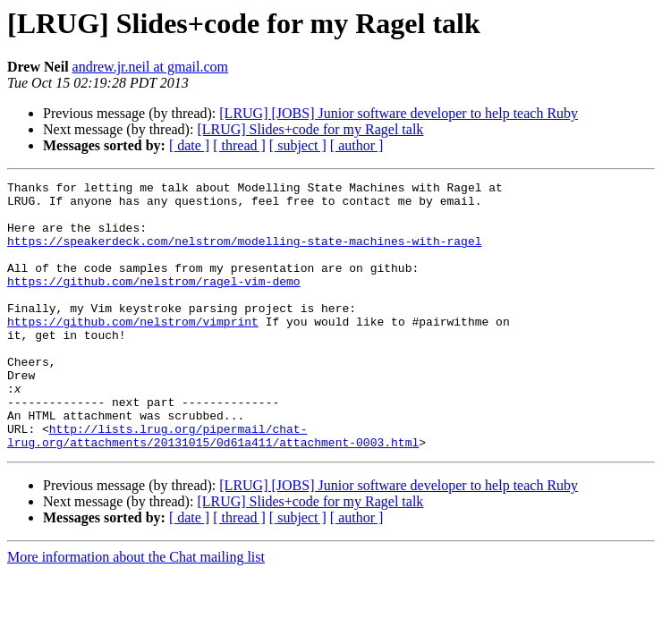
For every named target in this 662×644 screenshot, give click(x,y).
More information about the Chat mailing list (136, 610)
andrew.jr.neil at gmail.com (150, 67)
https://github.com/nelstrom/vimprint (133, 351)
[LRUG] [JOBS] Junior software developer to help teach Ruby (399, 113)
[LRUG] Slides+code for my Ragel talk (310, 129)
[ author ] (357, 145)
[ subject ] (298, 145)
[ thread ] (239, 145)
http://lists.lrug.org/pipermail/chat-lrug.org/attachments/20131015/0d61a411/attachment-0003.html (213, 487)
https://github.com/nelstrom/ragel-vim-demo (154, 302)
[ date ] (189, 145)
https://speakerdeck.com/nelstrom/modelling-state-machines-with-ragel (244, 254)
